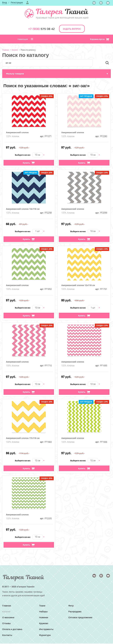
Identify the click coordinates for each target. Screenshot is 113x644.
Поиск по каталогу (28, 50)
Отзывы (7, 624)
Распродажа (75, 612)
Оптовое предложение (81, 618)
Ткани (42, 606)
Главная (6, 50)
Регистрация (17, 2)
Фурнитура (45, 636)
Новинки (44, 618)
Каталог (15, 50)
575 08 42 (41, 29)
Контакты (7, 636)
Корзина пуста (100, 39)
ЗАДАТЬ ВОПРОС (72, 29)
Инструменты (46, 630)
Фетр (71, 606)
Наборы (43, 612)
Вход (5, 2)
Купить (29, 163)
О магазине (8, 618)
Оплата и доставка (12, 630)
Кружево (44, 624)
